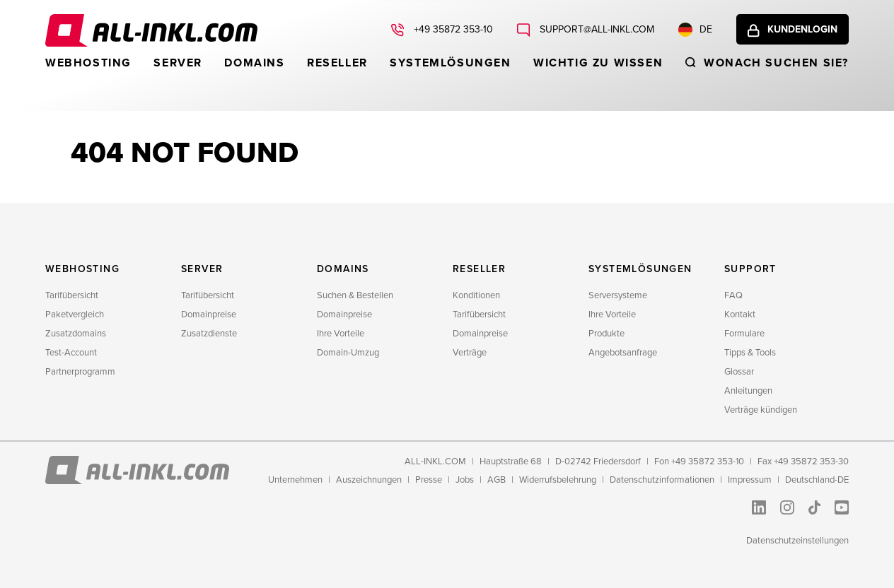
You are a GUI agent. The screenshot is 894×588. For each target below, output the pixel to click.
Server (178, 63)
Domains (254, 63)
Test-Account (71, 353)
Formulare (744, 334)
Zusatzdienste (209, 334)
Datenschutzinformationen (662, 480)
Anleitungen (748, 391)
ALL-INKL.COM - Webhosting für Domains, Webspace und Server (151, 30)
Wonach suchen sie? (776, 63)
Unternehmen (295, 480)
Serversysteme (618, 295)
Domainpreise (209, 314)
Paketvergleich (75, 314)
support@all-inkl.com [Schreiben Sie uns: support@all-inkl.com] (596, 29)
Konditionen (476, 295)
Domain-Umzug (348, 353)
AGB (497, 480)
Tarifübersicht (72, 295)
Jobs (465, 480)
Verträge (470, 353)
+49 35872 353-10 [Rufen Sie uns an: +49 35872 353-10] (452, 29)
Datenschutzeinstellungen (797, 541)
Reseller (337, 63)
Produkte (606, 334)
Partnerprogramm (80, 372)
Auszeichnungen (369, 480)
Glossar (739, 372)
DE (695, 30)
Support (750, 269)
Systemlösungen (450, 63)
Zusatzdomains (76, 334)
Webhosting (88, 63)
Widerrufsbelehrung (558, 480)
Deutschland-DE (817, 480)
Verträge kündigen (761, 410)
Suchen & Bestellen (355, 295)
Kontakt (740, 314)
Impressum (750, 480)
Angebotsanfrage (623, 353)
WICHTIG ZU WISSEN (598, 63)
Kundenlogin (802, 29)
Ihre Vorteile (341, 334)
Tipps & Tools (750, 353)
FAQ (733, 295)
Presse (429, 480)
